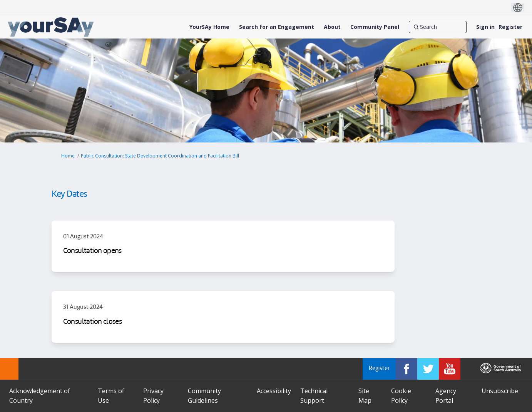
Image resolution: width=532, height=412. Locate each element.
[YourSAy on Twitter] (428, 369)
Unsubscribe (500, 391)
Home (68, 156)
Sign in (485, 27)
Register (510, 27)
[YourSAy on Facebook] (407, 369)
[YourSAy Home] (209, 27)
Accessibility (274, 391)
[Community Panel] (375, 27)
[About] (332, 27)
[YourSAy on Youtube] (450, 369)
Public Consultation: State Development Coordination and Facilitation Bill (160, 156)
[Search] (438, 27)
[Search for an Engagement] (277, 27)
